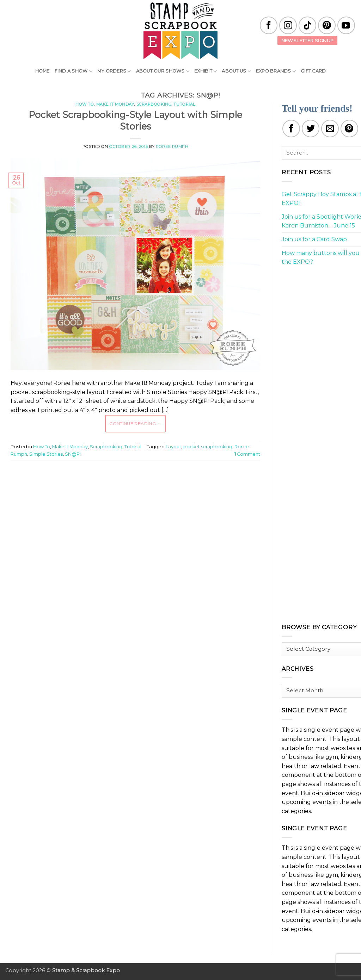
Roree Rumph (172, 146)
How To (85, 104)
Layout (173, 447)
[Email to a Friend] (330, 129)
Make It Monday (115, 104)
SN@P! (73, 454)
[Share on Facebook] (291, 129)
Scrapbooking (154, 104)
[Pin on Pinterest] (349, 129)
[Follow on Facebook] (269, 25)
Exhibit (206, 71)
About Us (236, 71)
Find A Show (74, 71)
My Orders (114, 71)
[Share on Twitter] (311, 129)
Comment (247, 454)
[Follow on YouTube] (346, 25)
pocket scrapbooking (208, 447)
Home (42, 71)
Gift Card (313, 71)
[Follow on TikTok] (307, 25)
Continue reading (135, 423)
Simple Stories (46, 454)
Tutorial (184, 104)
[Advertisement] (139, 488)
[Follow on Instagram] (288, 25)
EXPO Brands (276, 71)
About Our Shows (163, 71)
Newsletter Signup (308, 40)
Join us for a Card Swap (314, 239)
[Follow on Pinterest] (327, 25)
